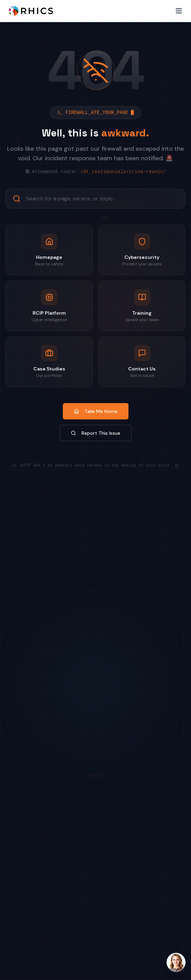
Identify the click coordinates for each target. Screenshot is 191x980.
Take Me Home (96, 411)
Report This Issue (95, 433)
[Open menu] (179, 11)
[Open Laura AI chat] (176, 962)
